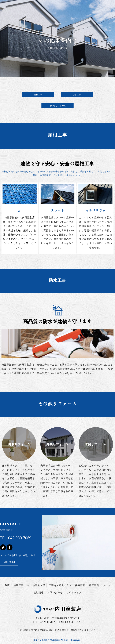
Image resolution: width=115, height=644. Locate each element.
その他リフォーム (57, 106)
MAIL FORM (9, 562)
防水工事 (77, 95)
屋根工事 (38, 95)
